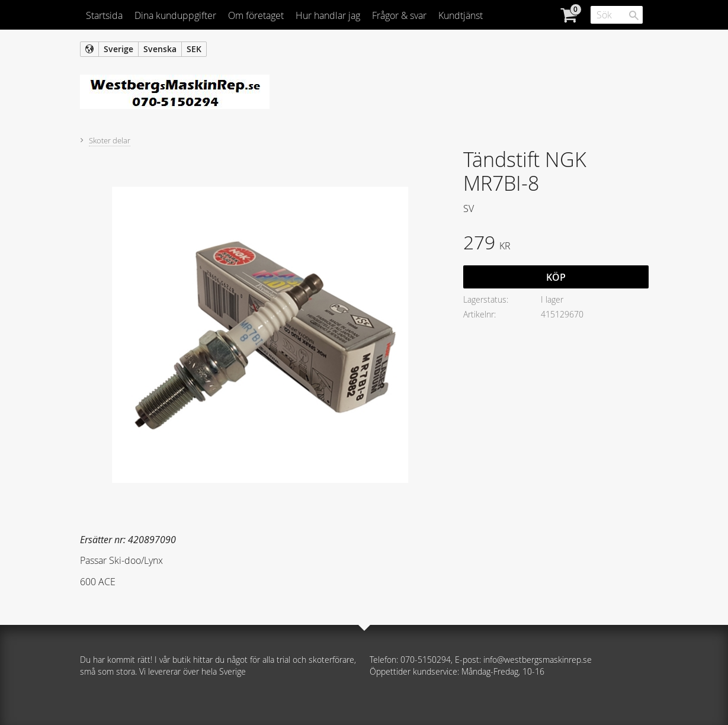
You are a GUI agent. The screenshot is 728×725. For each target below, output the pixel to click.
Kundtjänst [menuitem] (461, 15)
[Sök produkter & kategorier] (617, 15)
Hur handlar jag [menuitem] (328, 15)
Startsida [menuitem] (104, 15)
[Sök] (634, 15)
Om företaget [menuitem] (256, 15)
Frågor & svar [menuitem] (399, 15)
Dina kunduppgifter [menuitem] (175, 15)
